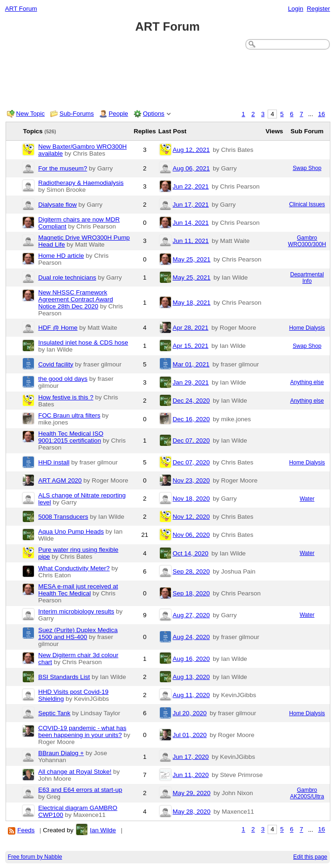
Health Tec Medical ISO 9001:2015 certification (71, 437)
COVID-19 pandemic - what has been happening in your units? (82, 731)
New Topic (31, 114)
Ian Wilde (103, 830)
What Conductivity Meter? (74, 568)
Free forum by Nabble (35, 857)
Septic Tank (54, 713)
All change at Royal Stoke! (75, 772)
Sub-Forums (77, 114)
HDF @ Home (58, 328)
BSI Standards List (64, 677)
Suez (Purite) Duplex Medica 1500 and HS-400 (78, 633)
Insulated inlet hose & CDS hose (83, 343)
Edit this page (310, 857)
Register (318, 9)
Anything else (307, 382)
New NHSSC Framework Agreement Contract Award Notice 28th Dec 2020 (76, 299)
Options (154, 114)
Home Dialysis (307, 328)
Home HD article (61, 256)
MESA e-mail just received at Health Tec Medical (78, 590)
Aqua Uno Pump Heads (71, 532)
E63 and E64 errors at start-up (80, 790)
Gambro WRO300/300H (307, 241)
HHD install (54, 462)
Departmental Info (307, 278)
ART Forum (21, 9)
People (118, 114)
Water (307, 499)
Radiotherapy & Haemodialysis (81, 183)
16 (322, 114)
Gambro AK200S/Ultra (307, 793)
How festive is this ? (66, 397)
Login (296, 9)
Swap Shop (307, 168)
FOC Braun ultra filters (69, 415)
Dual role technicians (67, 277)
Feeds (26, 830)
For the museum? (62, 168)
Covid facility (56, 364)
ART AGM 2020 (60, 480)
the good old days (63, 379)
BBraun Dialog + (61, 753)
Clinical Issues (307, 204)
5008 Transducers (63, 517)
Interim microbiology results (76, 611)
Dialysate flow (57, 205)
